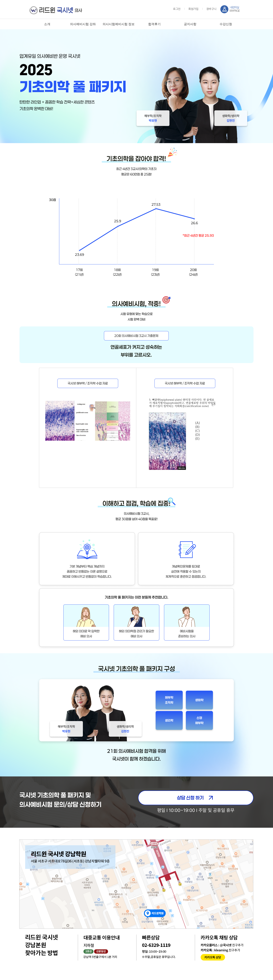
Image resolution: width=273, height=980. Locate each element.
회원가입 (193, 9)
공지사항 (190, 24)
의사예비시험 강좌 (83, 24)
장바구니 (211, 9)
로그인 (177, 9)
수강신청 (226, 24)
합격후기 (154, 24)
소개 (47, 24)
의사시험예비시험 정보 (119, 24)
